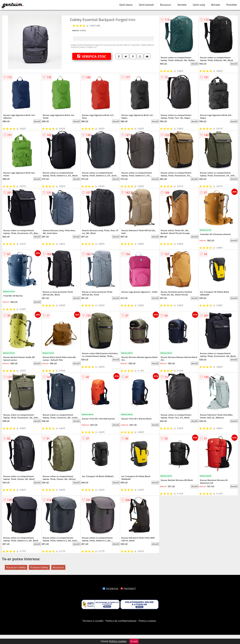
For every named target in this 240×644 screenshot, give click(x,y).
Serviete (182, 5)
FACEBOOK (110, 589)
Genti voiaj (199, 5)
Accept (134, 641)
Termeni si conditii (93, 621)
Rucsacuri (166, 5)
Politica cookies (147, 621)
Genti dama (126, 5)
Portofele (232, 5)
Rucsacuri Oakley (16, 567)
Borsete (216, 5)
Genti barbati (146, 5)
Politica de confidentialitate (121, 621)
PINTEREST (128, 589)
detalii (195, 64)
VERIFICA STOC (92, 56)
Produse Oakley (39, 567)
